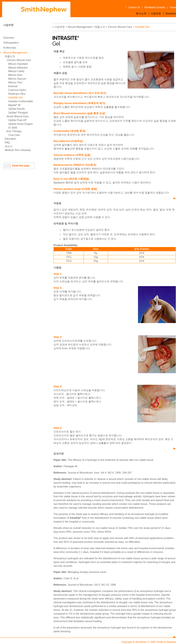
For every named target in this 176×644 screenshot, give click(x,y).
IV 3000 (13, 128)
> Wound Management (79, 27)
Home (173, 7)
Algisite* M (14, 105)
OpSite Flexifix (17, 109)
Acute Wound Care (18, 116)
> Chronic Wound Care (119, 27)
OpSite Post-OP (17, 120)
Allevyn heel (15, 75)
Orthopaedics (11, 43)
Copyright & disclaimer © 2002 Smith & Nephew (149, 642)
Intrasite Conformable (21, 101)
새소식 (9, 146)
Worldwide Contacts (155, 7)
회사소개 (141, 13)
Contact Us (134, 7)
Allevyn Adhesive (18, 68)
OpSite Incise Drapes (20, 124)
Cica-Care (14, 135)
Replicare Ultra (17, 94)
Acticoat (13, 86)
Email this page (21, 166)
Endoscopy (10, 48)
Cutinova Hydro (17, 90)
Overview (9, 38)
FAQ (7, 142)
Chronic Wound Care (19, 60)
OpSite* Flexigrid (18, 113)
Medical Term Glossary (18, 150)
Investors (171, 13)
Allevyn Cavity (16, 71)
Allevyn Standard (18, 64)
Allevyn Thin (15, 82)
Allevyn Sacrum (17, 79)
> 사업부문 (59, 27)
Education (10, 139)
